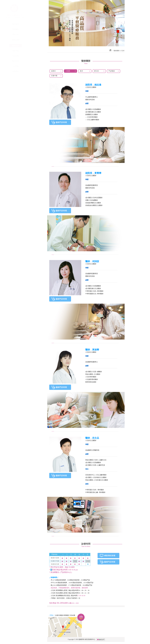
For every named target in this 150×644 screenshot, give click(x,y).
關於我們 (36, 24)
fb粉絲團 (36, 56)
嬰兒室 (96, 71)
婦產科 (53, 71)
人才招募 (36, 66)
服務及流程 (36, 40)
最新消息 (36, 51)
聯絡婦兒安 (36, 61)
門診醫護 (112, 71)
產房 (81, 71)
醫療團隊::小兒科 (119, 51)
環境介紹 (36, 35)
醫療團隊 (36, 29)
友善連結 (36, 71)
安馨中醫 (54, 76)
